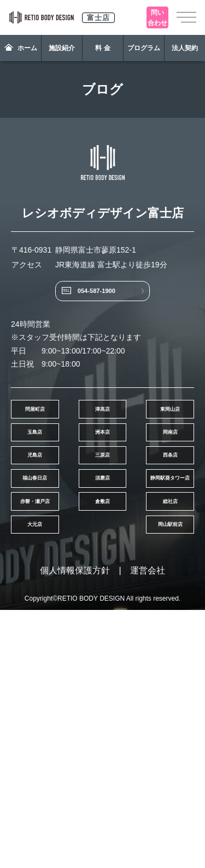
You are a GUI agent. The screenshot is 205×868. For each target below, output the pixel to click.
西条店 (54, 609)
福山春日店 (151, 609)
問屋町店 (54, 443)
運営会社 (148, 828)
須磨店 (54, 651)
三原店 (151, 568)
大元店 (151, 734)
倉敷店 (151, 692)
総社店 (54, 734)
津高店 (151, 443)
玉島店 (151, 485)
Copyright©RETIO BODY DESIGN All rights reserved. (102, 857)
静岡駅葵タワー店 (151, 651)
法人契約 (185, 48)
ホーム (21, 48)
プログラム (144, 48)
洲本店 (54, 526)
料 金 (102, 48)
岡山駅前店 (54, 775)
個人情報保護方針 (75, 828)
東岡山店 (54, 485)
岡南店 (151, 526)
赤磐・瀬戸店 (54, 692)
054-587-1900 (92, 306)
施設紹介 (62, 48)
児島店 (54, 568)
